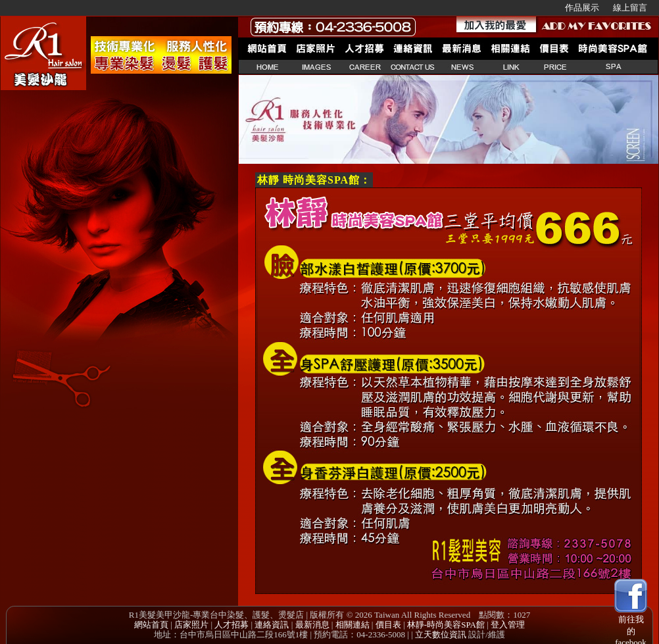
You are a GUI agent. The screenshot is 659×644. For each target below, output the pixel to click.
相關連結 (353, 625)
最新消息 (312, 625)
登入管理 (508, 625)
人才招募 (232, 625)
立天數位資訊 (441, 634)
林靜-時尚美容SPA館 (446, 625)
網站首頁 (151, 625)
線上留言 (630, 8)
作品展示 (582, 8)
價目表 (388, 625)
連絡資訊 (272, 625)
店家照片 (191, 625)
